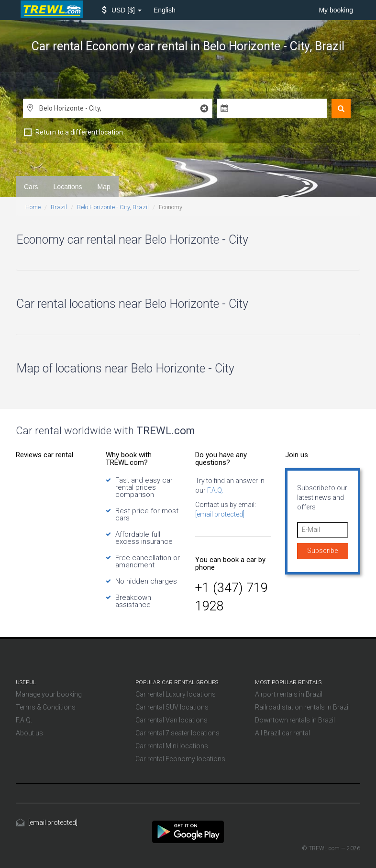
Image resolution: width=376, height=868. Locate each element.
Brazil (59, 207)
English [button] (165, 10)
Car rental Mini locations (172, 746)
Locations (68, 187)
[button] (122, 10)
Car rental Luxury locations (176, 694)
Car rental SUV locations (172, 707)
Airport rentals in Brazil (289, 694)
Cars (31, 187)
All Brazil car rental (282, 733)
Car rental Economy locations (180, 759)
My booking (336, 10)
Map (104, 187)
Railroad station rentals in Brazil (302, 707)
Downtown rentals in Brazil (295, 720)
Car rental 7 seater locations (177, 733)
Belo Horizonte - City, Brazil (113, 207)
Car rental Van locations (171, 720)
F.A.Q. (215, 490)
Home (33, 207)
